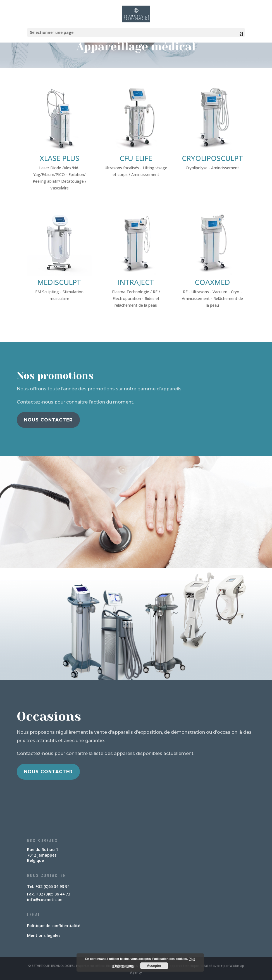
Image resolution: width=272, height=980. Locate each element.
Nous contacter (48, 420)
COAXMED (212, 282)
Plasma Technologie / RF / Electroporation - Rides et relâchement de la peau (136, 298)
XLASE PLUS (59, 158)
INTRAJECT (136, 282)
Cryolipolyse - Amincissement (212, 168)
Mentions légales (44, 935)
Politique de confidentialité (54, 926)
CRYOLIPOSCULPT (212, 158)
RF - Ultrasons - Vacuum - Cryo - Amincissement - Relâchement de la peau (212, 298)
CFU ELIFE (136, 158)
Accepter (154, 966)
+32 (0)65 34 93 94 (53, 886)
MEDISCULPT (59, 282)
